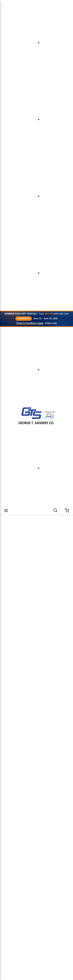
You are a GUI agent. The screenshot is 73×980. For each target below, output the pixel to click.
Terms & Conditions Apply (30, 323)
